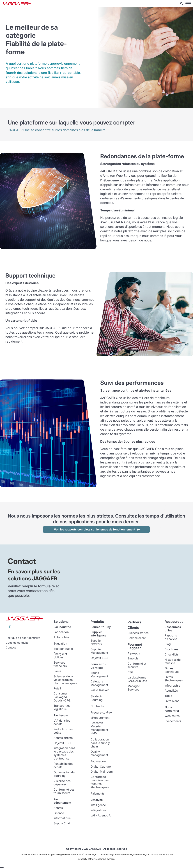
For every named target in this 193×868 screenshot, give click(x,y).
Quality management (99, 753)
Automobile (61, 637)
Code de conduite (17, 643)
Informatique (62, 818)
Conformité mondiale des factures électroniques (100, 782)
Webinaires (172, 716)
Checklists (172, 654)
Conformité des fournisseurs (64, 791)
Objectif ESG (62, 743)
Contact (11, 648)
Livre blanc (172, 701)
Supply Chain (62, 823)
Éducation (60, 643)
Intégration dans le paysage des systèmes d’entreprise (64, 753)
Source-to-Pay (101, 627)
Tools (168, 696)
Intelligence (98, 805)
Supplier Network (96, 642)
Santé (57, 671)
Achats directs (63, 738)
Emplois (133, 658)
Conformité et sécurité (137, 665)
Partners (134, 622)
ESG (130, 672)
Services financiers (60, 664)
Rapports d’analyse (171, 637)
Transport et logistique (62, 707)
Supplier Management (99, 651)
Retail (57, 688)
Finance (59, 813)
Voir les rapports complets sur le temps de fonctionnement (95, 529)
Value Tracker (100, 690)
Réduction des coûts (63, 731)
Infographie (172, 685)
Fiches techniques (172, 670)
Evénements (173, 721)
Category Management (99, 683)
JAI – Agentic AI (101, 815)
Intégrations (98, 810)
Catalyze (97, 800)
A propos (134, 653)
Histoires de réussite (173, 661)
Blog (168, 644)
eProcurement (100, 718)
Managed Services (134, 688)
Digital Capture (101, 767)
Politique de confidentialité (23, 638)
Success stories (138, 633)
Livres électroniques (174, 679)
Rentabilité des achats (63, 765)
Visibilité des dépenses (62, 783)
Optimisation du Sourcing (64, 774)
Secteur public (63, 649)
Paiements (97, 793)
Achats (58, 808)
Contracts (97, 706)
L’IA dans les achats (62, 722)
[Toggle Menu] (188, 4)
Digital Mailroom (102, 772)
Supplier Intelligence (98, 634)
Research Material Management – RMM (100, 728)
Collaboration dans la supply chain (100, 743)
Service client (137, 638)
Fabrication (61, 632)
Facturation (98, 761)
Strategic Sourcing (97, 698)
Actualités (171, 691)
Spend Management (99, 674)
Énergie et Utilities (60, 656)
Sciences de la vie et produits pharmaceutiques (65, 680)
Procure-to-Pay (101, 712)
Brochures (171, 649)
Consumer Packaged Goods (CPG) (63, 697)
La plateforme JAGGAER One (137, 679)
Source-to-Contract (98, 666)
